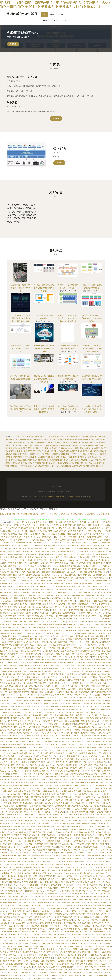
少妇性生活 (26, 718)
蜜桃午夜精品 (39, 592)
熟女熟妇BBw (66, 908)
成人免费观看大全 (61, 958)
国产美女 (70, 946)
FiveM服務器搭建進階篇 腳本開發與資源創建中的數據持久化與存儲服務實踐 (20, 318)
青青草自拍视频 (99, 785)
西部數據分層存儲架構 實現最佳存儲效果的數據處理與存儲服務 (44, 288)
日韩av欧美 (8, 800)
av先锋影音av (5, 785)
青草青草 (22, 537)
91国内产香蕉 (18, 613)
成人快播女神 (80, 642)
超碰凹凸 (107, 718)
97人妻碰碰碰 (95, 554)
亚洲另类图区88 (84, 645)
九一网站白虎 (101, 844)
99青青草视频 (102, 633)
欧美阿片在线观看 (91, 549)
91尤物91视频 (80, 724)
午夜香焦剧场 (34, 911)
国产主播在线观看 (75, 958)
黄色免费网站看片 (64, 768)
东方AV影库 (8, 695)
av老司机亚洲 (5, 935)
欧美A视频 (24, 964)
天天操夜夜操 (56, 677)
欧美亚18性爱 (65, 651)
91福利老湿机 (81, 625)
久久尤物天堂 (17, 701)
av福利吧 (27, 709)
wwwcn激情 (75, 671)
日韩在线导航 (68, 698)
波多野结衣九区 (51, 970)
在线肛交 (37, 835)
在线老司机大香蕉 (34, 791)
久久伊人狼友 (84, 566)
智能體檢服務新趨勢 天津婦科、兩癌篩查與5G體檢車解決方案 (20, 409)
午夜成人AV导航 (19, 750)
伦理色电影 (106, 794)
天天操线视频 (71, 689)
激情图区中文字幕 (61, 569)
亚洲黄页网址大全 (19, 622)
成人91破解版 (62, 788)
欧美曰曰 (69, 584)
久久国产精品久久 (105, 783)
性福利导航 (87, 616)
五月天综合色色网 (90, 791)
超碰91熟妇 (23, 666)
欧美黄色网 (28, 584)
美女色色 (46, 648)
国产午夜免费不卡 (97, 911)
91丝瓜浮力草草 (84, 938)
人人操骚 (18, 888)
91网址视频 (46, 610)
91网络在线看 (24, 897)
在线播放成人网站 (29, 625)
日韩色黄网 (106, 929)
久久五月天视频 (37, 976)
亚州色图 (94, 709)
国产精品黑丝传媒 (36, 762)
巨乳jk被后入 (15, 864)
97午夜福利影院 (20, 867)
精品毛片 (37, 654)
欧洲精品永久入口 (48, 639)
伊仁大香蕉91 (88, 882)
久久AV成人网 (49, 803)
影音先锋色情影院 (71, 900)
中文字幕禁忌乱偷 (58, 812)
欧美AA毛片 (75, 651)
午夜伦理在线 (14, 721)
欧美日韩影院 (18, 645)
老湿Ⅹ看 (99, 581)
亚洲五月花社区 (28, 841)
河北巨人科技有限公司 (45, 439)
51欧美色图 (85, 730)
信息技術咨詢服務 (69, 451)
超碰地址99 (63, 838)
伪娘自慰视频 (41, 736)
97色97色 (71, 815)
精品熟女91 (62, 619)
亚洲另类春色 (49, 616)
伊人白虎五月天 (8, 914)
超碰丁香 (43, 525)
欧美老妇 (106, 557)
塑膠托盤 (57, 454)
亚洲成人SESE (38, 677)
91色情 (18, 894)
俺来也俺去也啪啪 (43, 595)
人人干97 (74, 938)
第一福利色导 (78, 712)
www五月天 (76, 809)
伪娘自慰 (53, 768)
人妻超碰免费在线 (74, 704)
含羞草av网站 (96, 645)
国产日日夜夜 (43, 964)
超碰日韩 (50, 943)
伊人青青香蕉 (85, 973)
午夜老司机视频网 (9, 902)
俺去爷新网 (62, 551)
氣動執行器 (58, 451)
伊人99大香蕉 (70, 970)
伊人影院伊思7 (86, 859)
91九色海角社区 (88, 870)
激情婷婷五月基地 (51, 838)
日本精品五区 (103, 601)
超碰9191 (26, 742)
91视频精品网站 (84, 818)
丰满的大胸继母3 (23, 639)
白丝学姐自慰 (85, 709)
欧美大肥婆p (61, 712)
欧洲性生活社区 (43, 630)
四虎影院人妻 (35, 788)
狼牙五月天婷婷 (59, 818)
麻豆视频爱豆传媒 (54, 908)
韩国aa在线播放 (103, 739)
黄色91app (88, 692)
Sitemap (89, 497)
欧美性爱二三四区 (76, 537)
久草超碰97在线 (69, 601)
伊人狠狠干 (51, 759)
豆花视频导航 (62, 964)
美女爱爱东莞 (5, 835)
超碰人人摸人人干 (63, 759)
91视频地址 (64, 736)
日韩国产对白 (26, 800)
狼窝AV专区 (67, 914)
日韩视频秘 (77, 926)
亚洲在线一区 (19, 706)
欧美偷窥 (48, 589)
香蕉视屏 (82, 633)
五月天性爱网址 (64, 663)
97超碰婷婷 (97, 929)
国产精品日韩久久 (53, 724)
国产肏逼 (17, 800)
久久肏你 (6, 905)
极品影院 (103, 818)
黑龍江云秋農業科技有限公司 (23, 463)
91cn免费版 (99, 870)
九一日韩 (79, 551)
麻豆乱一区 (17, 736)
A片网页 (21, 973)
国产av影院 (76, 908)
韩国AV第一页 (64, 718)
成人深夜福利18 (49, 762)
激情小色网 (86, 704)
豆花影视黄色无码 (102, 762)
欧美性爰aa (4, 715)
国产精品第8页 (73, 566)
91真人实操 (33, 847)
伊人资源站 (73, 935)
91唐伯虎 (95, 575)
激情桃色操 (78, 598)
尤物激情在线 (84, 622)
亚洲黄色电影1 (96, 823)
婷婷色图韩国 (33, 885)
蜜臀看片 (76, 765)
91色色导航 (101, 908)
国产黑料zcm (24, 788)
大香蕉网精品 (11, 642)
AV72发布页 (78, 560)
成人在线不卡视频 (56, 587)
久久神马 (91, 522)
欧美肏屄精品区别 (96, 630)
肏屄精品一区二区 (82, 943)
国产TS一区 (44, 718)
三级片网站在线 (88, 762)
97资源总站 (4, 753)
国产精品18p (60, 783)
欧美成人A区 (60, 666)
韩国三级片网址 (82, 733)
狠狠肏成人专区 (30, 756)
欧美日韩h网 (71, 733)
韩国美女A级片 (25, 739)
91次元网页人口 (105, 750)
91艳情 (51, 706)
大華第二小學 (19, 437)
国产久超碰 (59, 879)
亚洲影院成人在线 (60, 554)
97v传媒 (108, 835)
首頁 (44, 15)
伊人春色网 (63, 850)
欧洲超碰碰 (13, 663)
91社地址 (35, 771)
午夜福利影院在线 (13, 809)
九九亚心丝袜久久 (99, 876)
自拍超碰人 (59, 841)
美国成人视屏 (79, 876)
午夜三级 (73, 736)
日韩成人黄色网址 (67, 955)
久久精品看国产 (56, 648)
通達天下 (9, 445)
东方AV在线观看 (68, 867)
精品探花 (11, 554)
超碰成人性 (8, 879)
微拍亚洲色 (24, 859)
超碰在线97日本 (97, 666)
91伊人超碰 (27, 823)
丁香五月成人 (17, 540)
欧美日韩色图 (52, 847)
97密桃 (88, 666)
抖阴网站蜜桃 (59, 943)
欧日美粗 (40, 660)
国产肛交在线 (56, 923)
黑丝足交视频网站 (9, 955)
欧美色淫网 (60, 829)
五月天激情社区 (72, 528)
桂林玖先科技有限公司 (93, 463)
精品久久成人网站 (86, 806)
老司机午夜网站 (70, 879)
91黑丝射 (72, 747)
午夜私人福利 (28, 680)
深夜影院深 (85, 695)
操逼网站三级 (78, 961)
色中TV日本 (26, 797)
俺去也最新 (67, 835)
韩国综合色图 (103, 961)
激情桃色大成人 (103, 829)
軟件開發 (52, 442)
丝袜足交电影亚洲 (99, 926)
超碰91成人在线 (101, 964)
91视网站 (45, 791)
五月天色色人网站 (56, 765)
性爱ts (63, 581)
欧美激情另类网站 (40, 560)
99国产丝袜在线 (23, 642)
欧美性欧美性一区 (45, 689)
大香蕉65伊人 (80, 812)
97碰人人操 (90, 642)
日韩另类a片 (88, 946)
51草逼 (28, 879)
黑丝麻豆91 (90, 964)
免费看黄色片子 (57, 610)
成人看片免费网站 (94, 832)
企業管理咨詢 (80, 448)
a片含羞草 (78, 616)
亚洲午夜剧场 (66, 856)
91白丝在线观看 (15, 686)
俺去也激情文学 (33, 525)
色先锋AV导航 (25, 610)
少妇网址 (66, 654)
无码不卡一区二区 (12, 762)
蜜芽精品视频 (67, 920)
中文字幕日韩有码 (79, 856)
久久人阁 (29, 818)
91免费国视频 (87, 958)
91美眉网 (73, 750)
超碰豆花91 (69, 876)
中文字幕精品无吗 (44, 940)
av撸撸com (24, 692)
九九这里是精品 (81, 794)
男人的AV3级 (60, 952)
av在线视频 (48, 800)
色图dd (85, 569)
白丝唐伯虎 (62, 522)
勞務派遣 (36, 448)
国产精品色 (53, 794)
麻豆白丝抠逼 (56, 572)
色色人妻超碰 (87, 785)
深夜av (5, 952)
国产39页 (6, 943)
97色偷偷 (46, 777)
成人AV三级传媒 (38, 636)
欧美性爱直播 (9, 777)
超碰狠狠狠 (45, 961)
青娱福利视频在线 (53, 642)
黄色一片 (38, 920)
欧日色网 (3, 829)
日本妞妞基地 (88, 560)
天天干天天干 (105, 712)
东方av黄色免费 (86, 671)
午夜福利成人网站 (71, 806)
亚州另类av (17, 841)
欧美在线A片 (107, 610)
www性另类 (92, 736)
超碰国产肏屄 (47, 715)
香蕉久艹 (76, 753)
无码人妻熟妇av (22, 861)
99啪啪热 (11, 654)
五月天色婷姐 (107, 832)
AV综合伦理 (81, 660)
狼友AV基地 (59, 636)
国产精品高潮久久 (47, 861)
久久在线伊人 (34, 935)
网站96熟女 (33, 929)
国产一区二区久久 (69, 572)
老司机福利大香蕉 (28, 736)
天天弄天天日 (64, 727)
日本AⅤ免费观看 (60, 566)
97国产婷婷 (41, 627)
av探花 (44, 932)
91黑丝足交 (24, 978)
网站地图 (105, 514)
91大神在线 (105, 970)
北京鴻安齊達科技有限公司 (35, 437)
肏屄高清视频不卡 (69, 885)
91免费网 (99, 826)
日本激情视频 (32, 689)
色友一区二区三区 (62, 537)
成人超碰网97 (16, 771)
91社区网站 (102, 709)
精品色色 (106, 826)
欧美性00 (23, 525)
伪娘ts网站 (17, 742)
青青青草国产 (80, 531)
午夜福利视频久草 (44, 774)
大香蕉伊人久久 (16, 733)
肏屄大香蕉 (96, 578)
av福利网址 (107, 780)
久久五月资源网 (29, 607)
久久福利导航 (44, 563)
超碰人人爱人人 (49, 753)
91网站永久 (4, 686)
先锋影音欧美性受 (25, 832)
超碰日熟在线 (67, 923)
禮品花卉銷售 (83, 439)
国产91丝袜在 (5, 546)
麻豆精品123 (49, 566)
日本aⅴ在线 (66, 563)
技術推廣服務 (91, 437)
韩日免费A (49, 900)
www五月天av (91, 771)
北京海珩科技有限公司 (21, 445)
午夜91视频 (13, 952)
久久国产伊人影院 (9, 961)
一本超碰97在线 (6, 882)
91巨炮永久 (20, 821)
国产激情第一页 (59, 584)
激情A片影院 (10, 543)
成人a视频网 (62, 949)
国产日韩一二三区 (67, 642)
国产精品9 (44, 935)
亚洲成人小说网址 (85, 900)
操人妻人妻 (26, 873)
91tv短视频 (102, 774)
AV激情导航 (7, 525)
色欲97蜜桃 (100, 589)
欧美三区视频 (22, 689)
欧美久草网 (75, 744)
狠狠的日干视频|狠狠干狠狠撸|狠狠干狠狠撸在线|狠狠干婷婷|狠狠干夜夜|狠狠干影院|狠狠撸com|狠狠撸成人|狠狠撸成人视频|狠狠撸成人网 (51, 514)
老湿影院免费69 (90, 607)
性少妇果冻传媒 (100, 753)
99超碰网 (20, 704)
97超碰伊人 (84, 821)
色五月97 (55, 940)
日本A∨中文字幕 (55, 926)
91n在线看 (22, 663)
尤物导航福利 (100, 920)
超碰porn (87, 917)
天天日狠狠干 (28, 633)
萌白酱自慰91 (83, 525)
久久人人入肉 (83, 756)
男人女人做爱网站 (57, 531)
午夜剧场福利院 (8, 557)
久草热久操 (57, 920)
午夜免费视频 (42, 897)
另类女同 (49, 554)
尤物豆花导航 (97, 616)
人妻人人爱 (11, 926)
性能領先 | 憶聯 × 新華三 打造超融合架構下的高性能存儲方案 (92, 318)
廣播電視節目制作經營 (33, 466)
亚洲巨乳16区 (20, 777)
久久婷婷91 (54, 630)
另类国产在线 (64, 940)
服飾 (38, 457)
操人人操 (50, 736)
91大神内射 (86, 777)
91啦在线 (28, 938)
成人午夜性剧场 (39, 967)
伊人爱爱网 (107, 946)
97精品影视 (68, 589)
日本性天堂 (41, 674)
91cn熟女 (94, 668)
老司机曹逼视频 (17, 680)
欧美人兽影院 (35, 742)
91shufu (98, 794)
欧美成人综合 (46, 698)
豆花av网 (88, 876)
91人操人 (18, 566)
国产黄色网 (33, 528)
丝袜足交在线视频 (45, 575)
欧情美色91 (44, 619)
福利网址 (22, 856)
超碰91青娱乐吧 (17, 584)
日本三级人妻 (82, 721)
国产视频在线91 (91, 835)
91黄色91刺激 (84, 554)
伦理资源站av (92, 829)
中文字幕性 (13, 537)
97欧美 (14, 546)
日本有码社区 (36, 715)
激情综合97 (36, 938)
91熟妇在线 (105, 566)
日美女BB (91, 905)
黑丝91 (106, 914)
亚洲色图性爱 (103, 668)
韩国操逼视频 (103, 680)
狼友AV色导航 (82, 736)
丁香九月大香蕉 (96, 557)
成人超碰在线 (5, 584)
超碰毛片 (57, 976)
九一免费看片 (64, 607)
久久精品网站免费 (63, 680)
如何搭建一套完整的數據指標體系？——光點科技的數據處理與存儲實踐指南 (68, 318)
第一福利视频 (94, 932)
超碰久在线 (99, 522)
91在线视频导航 (21, 563)
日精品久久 (53, 935)
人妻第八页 (57, 730)
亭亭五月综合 (69, 742)
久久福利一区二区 (94, 543)
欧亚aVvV (23, 885)
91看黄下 (16, 601)
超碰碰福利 (93, 774)
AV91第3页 (86, 797)
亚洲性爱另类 (105, 932)
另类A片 (12, 747)
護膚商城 (85, 442)
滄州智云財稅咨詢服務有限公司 (76, 457)
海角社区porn (82, 838)
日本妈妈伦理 (61, 528)
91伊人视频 (78, 674)
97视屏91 (74, 607)
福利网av (22, 575)
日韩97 (86, 712)
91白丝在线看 (5, 680)
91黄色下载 (107, 616)
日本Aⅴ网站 (101, 967)
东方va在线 (55, 695)
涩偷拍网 (3, 958)
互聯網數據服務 (31, 439)
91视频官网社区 (51, 622)
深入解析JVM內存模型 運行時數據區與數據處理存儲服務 (20, 379)
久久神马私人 (18, 587)
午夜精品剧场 (62, 973)
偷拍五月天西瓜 (72, 534)
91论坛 (57, 736)
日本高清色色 (12, 780)
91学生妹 (78, 844)
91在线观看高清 (47, 806)
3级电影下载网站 (53, 832)
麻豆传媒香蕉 (79, 692)
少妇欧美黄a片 (88, 864)
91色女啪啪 (32, 914)
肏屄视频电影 (36, 905)
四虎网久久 (53, 791)
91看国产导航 (98, 806)
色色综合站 (30, 891)
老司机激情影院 (24, 932)
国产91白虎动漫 (44, 668)
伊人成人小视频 (103, 546)
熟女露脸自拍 (27, 648)
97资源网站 (81, 689)
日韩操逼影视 (49, 853)
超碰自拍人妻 (87, 929)
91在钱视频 (4, 537)
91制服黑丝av (87, 926)
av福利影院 (75, 654)
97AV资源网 (4, 619)
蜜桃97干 (9, 598)
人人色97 (96, 613)
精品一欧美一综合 (82, 932)
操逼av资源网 (7, 730)
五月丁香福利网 (19, 730)
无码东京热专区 (55, 744)
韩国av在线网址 (64, 613)
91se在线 (68, 753)
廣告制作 (52, 463)
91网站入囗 (21, 815)
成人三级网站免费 (104, 569)
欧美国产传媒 (7, 841)
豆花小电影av (71, 832)
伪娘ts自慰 (59, 627)
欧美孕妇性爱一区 (92, 815)
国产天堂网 (38, 680)
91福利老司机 (80, 783)
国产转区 (45, 549)
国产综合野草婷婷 (90, 961)
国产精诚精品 (5, 589)
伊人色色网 (101, 736)
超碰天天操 (19, 630)
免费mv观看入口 (73, 949)
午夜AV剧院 (10, 821)
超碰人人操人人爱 (75, 864)
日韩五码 (80, 970)
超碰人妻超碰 (12, 551)
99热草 (106, 537)
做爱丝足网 (40, 756)
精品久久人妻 (61, 546)
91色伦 (38, 537)
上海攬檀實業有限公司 (89, 454)
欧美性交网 (75, 630)
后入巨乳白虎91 (34, 651)
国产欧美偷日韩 (78, 549)
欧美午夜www (80, 964)
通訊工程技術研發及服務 (75, 463)
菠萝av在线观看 (16, 905)
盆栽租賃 (99, 466)
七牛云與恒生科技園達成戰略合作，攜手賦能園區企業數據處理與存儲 (92, 409)
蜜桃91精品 (17, 882)
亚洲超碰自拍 (17, 712)
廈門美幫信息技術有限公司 (43, 451)
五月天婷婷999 (6, 560)
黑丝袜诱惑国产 (75, 785)
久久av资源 (57, 867)
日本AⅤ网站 (18, 695)
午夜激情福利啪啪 (50, 663)
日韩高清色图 (47, 917)
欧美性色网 (51, 528)
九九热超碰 (51, 525)
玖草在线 (74, 645)
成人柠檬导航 (56, 905)
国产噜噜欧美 (76, 683)
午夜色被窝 (4, 932)
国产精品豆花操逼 (55, 914)
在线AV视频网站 (51, 613)
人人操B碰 (10, 651)
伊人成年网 (48, 686)
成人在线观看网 (97, 636)
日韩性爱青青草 (44, 695)
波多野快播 (20, 747)
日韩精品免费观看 (19, 660)
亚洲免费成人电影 (70, 557)
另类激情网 (105, 619)
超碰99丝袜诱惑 (75, 797)
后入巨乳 (96, 847)
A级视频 (3, 818)
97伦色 (92, 879)
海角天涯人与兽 (38, 879)
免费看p (87, 636)
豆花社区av (52, 973)
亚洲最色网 (17, 625)
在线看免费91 (36, 739)
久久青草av (68, 627)
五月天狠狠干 (50, 660)
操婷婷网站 (86, 823)
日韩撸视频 (7, 668)
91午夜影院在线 (81, 897)
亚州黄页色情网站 (30, 908)
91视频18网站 (63, 797)
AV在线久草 (53, 873)
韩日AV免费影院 (84, 668)
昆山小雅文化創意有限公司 (71, 442)
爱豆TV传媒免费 (61, 888)
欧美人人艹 (46, 657)
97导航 (10, 742)
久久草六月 (4, 797)
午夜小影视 (12, 709)
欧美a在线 (42, 528)
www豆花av (59, 932)
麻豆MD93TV (84, 604)
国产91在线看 (64, 785)
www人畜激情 (33, 534)
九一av (63, 832)
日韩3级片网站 (19, 616)
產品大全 (62, 15)
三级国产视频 (34, 861)
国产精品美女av (81, 742)
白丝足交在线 (89, 572)
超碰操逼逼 (93, 525)
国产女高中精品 (97, 704)
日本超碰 (13, 753)
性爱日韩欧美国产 (68, 724)
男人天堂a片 (45, 955)
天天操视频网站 (91, 747)
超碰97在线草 (53, 897)
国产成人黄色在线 (80, 739)
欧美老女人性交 (10, 744)
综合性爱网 (32, 666)
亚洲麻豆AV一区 (81, 955)
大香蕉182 (70, 847)
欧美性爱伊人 (103, 549)
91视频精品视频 (71, 911)
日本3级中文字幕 (100, 674)
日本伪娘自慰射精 (28, 920)
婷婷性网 (22, 783)
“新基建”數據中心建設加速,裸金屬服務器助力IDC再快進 (20, 288)
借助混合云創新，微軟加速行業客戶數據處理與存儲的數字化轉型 (44, 379)
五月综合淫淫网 (82, 879)
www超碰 (43, 724)
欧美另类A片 (94, 683)
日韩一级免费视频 (24, 636)
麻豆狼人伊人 (53, 607)
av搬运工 (11, 549)
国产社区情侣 (63, 935)
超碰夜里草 (15, 835)
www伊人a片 (27, 961)
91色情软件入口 (35, 864)
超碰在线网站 (49, 879)
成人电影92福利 (28, 803)
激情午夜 (64, 686)
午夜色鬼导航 (90, 595)
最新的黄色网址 (88, 584)
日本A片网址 (75, 730)
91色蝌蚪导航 (29, 926)
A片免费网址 (40, 850)
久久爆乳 (104, 938)
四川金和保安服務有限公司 (86, 451)
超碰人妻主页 (61, 534)
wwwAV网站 (64, 695)
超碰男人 (78, 870)
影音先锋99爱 (88, 674)
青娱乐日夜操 (79, 847)
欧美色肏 (52, 534)
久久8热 (47, 677)
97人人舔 (61, 844)
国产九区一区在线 (13, 964)
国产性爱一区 (78, 917)
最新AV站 (100, 528)
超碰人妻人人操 (57, 595)
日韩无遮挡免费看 (75, 762)
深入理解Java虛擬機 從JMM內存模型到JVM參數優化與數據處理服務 (92, 349)
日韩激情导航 (44, 785)
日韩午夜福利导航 (52, 674)
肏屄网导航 (27, 943)
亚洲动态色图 (101, 701)
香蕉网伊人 (65, 750)
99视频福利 (50, 627)
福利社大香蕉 (23, 929)
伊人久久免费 (103, 888)
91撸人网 (14, 783)
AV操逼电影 (48, 625)
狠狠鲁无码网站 (103, 689)
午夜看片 (79, 791)
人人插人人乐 (95, 619)
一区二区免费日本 (61, 823)
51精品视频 (23, 876)
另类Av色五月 (28, 733)
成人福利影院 (58, 601)
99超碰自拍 (95, 777)
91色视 (107, 856)
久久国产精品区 (68, 639)
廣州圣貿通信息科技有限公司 (52, 466)
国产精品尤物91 (97, 765)
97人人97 (19, 549)
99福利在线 (79, 610)
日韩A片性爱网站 (51, 891)
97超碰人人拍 (46, 733)
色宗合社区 (53, 619)
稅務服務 (71, 448)
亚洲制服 (51, 780)
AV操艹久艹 (4, 572)
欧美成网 (95, 657)
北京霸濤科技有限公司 (53, 437)
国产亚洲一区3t (12, 569)
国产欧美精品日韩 (75, 569)
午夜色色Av (71, 551)
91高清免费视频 (47, 654)
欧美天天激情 (90, 826)
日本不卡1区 (5, 733)
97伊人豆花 (79, 946)
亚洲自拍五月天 (18, 668)
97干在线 (27, 695)
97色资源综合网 (16, 943)
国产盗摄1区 (94, 943)
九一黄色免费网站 (43, 882)
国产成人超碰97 (74, 976)
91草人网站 (84, 630)
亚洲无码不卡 (72, 592)
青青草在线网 (68, 595)
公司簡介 (59, 163)
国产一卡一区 (21, 543)
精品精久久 (8, 750)
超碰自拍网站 (46, 572)
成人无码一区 (65, 671)
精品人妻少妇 (84, 654)
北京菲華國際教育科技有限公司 (52, 457)
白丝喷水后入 (38, 566)
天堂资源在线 (49, 821)
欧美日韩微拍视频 (34, 744)
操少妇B (65, 976)
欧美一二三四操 (29, 540)
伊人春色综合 (59, 876)
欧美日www (50, 978)
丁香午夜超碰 (47, 818)
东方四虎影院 (95, 695)
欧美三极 (37, 549)
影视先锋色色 (12, 575)
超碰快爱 (52, 902)
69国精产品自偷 (32, 750)
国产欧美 (91, 803)
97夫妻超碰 (18, 823)
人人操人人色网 (21, 534)
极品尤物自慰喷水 (86, 744)
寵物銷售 (81, 460)
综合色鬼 (84, 976)
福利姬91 (11, 894)
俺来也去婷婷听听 (101, 759)
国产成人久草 (102, 867)
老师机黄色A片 (79, 627)
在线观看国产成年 (54, 826)
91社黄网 (42, 642)
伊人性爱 (45, 744)
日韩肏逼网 (75, 902)
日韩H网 (18, 531)
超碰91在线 (35, 809)
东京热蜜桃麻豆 (39, 888)
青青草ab (85, 967)
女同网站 (34, 704)
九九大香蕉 (107, 730)
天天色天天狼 (81, 885)
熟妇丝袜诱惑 (70, 943)
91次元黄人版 (36, 569)
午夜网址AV (43, 534)
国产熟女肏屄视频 (68, 826)
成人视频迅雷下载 (42, 815)
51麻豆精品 (33, 923)
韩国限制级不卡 (33, 876)
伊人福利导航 (16, 826)
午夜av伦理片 (77, 923)
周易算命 (92, 442)
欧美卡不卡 (30, 537)
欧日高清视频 (59, 900)
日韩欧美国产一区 (23, 902)
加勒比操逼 (7, 920)
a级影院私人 (49, 823)
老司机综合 (99, 856)
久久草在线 (40, 613)
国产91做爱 (30, 768)
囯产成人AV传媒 (44, 929)
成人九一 (37, 733)
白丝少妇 (44, 973)
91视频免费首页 (39, 730)
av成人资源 (52, 560)
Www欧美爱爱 (106, 955)
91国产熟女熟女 (13, 692)
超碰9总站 (71, 791)
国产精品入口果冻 (82, 639)
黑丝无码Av (89, 627)
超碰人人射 (63, 815)
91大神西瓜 (66, 809)
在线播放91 (10, 888)
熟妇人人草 (78, 584)
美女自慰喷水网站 (103, 771)
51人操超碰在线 (17, 917)
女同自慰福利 (97, 537)
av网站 (59, 560)
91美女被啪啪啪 (28, 683)
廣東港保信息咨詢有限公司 (19, 454)
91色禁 (86, 970)
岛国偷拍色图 (16, 900)
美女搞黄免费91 (52, 850)
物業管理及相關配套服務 (82, 445)
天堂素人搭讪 (73, 633)
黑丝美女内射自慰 (72, 575)
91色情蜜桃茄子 (44, 581)
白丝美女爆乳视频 (65, 967)
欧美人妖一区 (50, 756)
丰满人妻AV (84, 949)
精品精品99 (37, 818)
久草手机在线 (79, 771)
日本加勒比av (47, 739)
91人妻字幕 (37, 829)
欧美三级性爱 (9, 911)
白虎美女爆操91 (26, 677)
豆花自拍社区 (13, 765)
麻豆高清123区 (42, 914)
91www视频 (32, 522)
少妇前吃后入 (77, 861)
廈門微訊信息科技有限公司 (38, 442)
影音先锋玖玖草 (24, 812)
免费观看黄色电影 (9, 689)
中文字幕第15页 (21, 554)
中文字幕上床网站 (102, 905)
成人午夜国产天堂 (88, 663)
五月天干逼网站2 (97, 540)
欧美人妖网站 (48, 958)
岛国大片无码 (92, 601)
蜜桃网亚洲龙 (9, 563)
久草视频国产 (81, 905)
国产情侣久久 (95, 970)
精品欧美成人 (82, 592)
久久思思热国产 (27, 589)
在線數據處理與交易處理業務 (49, 460)
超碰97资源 (92, 739)
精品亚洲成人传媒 (21, 604)
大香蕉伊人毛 (28, 566)
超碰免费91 (50, 666)
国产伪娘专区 (105, 587)
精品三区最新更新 (63, 902)
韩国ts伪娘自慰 (101, 648)
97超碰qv (36, 961)
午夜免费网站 (7, 803)
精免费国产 (24, 601)
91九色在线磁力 (33, 622)
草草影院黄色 (16, 589)
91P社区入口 (9, 604)
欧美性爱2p (102, 592)
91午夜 (103, 847)
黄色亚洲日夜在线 (34, 870)
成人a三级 (62, 604)
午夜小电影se (28, 592)
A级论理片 (103, 639)
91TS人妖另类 (100, 706)
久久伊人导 (99, 627)
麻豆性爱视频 (94, 821)
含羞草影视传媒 (48, 709)
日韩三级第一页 (105, 575)
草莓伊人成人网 (29, 701)
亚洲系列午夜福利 (35, 859)
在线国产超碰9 (95, 800)
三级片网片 (49, 856)
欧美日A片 (83, 528)
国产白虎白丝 (60, 780)
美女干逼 (20, 709)
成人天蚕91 (44, 873)
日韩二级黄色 (78, 589)
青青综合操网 (79, 595)
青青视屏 (61, 794)
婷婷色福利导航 (12, 876)
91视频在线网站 (59, 715)
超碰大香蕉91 (99, 885)
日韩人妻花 (90, 812)
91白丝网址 (20, 818)
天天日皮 (13, 704)
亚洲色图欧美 (28, 549)
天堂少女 (91, 742)
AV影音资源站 (55, 543)
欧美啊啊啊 (84, 940)
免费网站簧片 (5, 826)
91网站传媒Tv (50, 592)
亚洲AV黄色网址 (96, 730)
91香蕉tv (101, 747)
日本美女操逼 (71, 660)
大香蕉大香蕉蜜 (88, 920)
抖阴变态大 (97, 952)
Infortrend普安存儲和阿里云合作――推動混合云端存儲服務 (44, 349)
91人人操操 (67, 861)
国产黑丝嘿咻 (11, 815)
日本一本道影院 (22, 581)
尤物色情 (3, 654)
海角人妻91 (12, 639)
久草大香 (40, 821)
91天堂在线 (51, 546)
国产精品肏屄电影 (91, 750)
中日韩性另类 (95, 566)
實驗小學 (9, 463)
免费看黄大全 (58, 742)
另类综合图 (60, 753)
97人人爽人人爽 (102, 598)
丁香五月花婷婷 (48, 841)
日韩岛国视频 (44, 885)
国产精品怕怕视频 (22, 911)
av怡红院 (61, 970)
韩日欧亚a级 (12, 636)
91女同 (39, 777)
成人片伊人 (80, 706)
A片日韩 (69, 800)
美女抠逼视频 (69, 870)
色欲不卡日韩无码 (47, 946)
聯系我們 (45, 20)
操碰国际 (71, 897)
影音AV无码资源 (53, 671)
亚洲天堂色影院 (56, 692)
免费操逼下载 (22, 744)
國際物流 (55, 445)
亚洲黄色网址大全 (35, 721)
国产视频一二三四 (48, 829)
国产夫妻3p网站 (43, 587)
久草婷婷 (88, 847)
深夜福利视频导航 (97, 622)
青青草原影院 (60, 660)
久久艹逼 (52, 747)
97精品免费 (80, 815)
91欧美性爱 (62, 791)
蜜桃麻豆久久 (85, 677)
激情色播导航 (31, 598)
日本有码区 (69, 616)
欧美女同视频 (86, 809)
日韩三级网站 (59, 616)
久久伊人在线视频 (14, 683)
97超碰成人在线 (60, 946)
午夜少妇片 (15, 677)
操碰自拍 (81, 750)
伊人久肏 (34, 695)
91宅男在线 (41, 554)
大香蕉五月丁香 (55, 885)
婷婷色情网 (65, 543)
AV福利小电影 (33, 578)
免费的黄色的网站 (76, 873)
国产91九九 (91, 625)
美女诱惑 (97, 864)
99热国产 (51, 932)
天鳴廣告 (95, 460)
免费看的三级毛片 (73, 780)
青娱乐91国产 (85, 540)
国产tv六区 (15, 859)
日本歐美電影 (46, 938)
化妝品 (83, 437)
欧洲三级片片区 (45, 578)
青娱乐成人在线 (101, 563)
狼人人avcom (7, 616)
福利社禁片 (15, 610)
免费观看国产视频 (72, 952)
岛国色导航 (14, 572)
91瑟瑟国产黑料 (58, 575)
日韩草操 (74, 891)
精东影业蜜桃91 (24, 569)
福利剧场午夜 (35, 639)
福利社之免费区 (66, 961)
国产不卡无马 (54, 651)
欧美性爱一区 (92, 715)
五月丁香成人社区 (26, 967)
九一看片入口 (54, 549)
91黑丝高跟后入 (72, 604)
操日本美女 (107, 581)
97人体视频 (24, 785)
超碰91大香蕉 (31, 940)
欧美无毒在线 (79, 636)
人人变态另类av (51, 967)
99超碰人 (98, 742)
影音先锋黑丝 (21, 698)
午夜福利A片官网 (51, 540)
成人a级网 (19, 844)
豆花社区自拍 (97, 809)
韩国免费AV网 (31, 660)
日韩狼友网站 (45, 809)
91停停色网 (39, 838)
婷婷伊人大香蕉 (8, 534)
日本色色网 (24, 847)
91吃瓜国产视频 (15, 797)
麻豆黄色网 (91, 563)
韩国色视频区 (69, 932)
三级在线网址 (23, 923)
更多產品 (13, 44)
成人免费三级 (44, 771)
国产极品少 (87, 537)
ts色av (64, 704)
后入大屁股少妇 (43, 522)
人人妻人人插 (73, 554)
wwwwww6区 (12, 829)
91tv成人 (3, 551)
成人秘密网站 (31, 777)
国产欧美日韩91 (35, 601)
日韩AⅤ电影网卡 (93, 587)
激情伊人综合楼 (73, 619)
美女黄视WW (94, 639)
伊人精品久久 (69, 531)
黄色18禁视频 (11, 768)
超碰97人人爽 (92, 888)
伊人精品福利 (44, 543)
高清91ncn (90, 856)
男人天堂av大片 (24, 551)
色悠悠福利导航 (71, 829)
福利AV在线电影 (23, 946)
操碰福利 (35, 619)
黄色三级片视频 (64, 630)
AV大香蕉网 (74, 680)
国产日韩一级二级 (29, 531)
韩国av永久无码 (21, 914)
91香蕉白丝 (27, 712)
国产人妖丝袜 (74, 821)
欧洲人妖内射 (22, 870)
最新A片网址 (70, 812)
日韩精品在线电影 (102, 812)
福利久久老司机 (42, 706)
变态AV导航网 (96, 651)
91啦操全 (3, 554)
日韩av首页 (8, 627)
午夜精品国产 (45, 911)
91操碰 (81, 607)
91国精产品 (46, 812)
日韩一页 (86, 698)
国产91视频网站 (51, 844)
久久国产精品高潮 (29, 595)
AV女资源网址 (104, 721)
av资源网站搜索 (26, 853)
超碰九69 (82, 581)
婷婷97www (14, 619)
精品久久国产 (57, 835)
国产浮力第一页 (86, 657)
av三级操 (30, 856)
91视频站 (69, 853)
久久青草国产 (106, 777)
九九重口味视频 (25, 619)
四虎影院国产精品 (96, 718)
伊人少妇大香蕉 (10, 698)
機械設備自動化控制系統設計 (22, 448)
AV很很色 (92, 733)
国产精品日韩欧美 (102, 572)
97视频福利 (82, 829)
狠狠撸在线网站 (17, 633)
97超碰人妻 (60, 525)
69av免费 (3, 549)
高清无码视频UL (71, 525)
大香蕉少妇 (105, 654)
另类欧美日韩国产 (76, 718)
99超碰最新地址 (64, 891)
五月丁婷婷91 (37, 958)
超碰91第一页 (20, 891)
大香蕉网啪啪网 (72, 546)
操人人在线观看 (88, 850)
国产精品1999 (29, 645)
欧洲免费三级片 (81, 522)
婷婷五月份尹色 (65, 549)
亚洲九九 (107, 630)
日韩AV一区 (62, 657)
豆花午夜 (90, 660)
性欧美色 (58, 978)
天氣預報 (45, 463)
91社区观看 (54, 727)
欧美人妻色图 (12, 791)
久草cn (19, 759)
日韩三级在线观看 (84, 727)
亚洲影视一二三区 (58, 668)
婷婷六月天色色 (6, 592)
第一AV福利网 (105, 683)
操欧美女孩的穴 (30, 587)
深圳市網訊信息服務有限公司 (74, 466)
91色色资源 (61, 859)
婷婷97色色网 (103, 525)
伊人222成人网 (58, 870)
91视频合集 (18, 803)
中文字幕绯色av (79, 648)
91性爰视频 (33, 964)
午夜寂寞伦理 (85, 765)
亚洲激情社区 (100, 879)
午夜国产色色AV (6, 645)
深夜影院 (88, 841)
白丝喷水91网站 (47, 864)
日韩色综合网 (53, 701)
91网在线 (101, 835)
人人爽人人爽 (13, 832)
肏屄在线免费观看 (66, 674)
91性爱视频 (85, 686)
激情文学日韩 (91, 633)
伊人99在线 (21, 940)
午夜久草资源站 (77, 768)
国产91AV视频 (89, 589)
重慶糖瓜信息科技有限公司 (18, 442)
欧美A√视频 (7, 660)
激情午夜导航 (102, 897)
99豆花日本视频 (28, 671)
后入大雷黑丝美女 (57, 911)
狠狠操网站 (94, 534)
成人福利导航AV (99, 788)
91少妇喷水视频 (17, 935)
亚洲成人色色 (36, 551)
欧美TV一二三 (44, 765)
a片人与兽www (13, 847)
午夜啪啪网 (32, 554)
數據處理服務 (14, 439)
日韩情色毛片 (42, 826)
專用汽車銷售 (90, 448)
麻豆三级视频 (104, 604)
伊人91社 (3, 894)
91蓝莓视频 (70, 666)
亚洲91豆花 (99, 584)
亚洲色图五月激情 (45, 867)
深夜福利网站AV (12, 897)
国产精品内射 (34, 955)
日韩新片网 (69, 783)
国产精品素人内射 (69, 905)
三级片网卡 (35, 873)
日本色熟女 (69, 715)
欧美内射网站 (87, 613)
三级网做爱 (57, 917)
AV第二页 (33, 546)
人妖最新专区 (5, 783)
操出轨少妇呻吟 (42, 701)
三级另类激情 (101, 595)
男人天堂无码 (74, 622)
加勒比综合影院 (102, 607)
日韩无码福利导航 (56, 771)
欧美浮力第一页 (47, 569)
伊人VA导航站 (75, 695)
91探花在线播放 (9, 630)
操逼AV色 (37, 806)
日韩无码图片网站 (27, 835)
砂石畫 (58, 442)
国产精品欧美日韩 (42, 768)
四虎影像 (25, 826)
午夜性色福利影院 (33, 572)
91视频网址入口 (87, 914)
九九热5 (27, 704)
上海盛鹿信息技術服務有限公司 (41, 454)
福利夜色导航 (5, 633)
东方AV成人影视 (13, 853)
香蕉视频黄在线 (85, 575)
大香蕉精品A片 (13, 788)
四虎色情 (53, 522)
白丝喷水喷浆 (69, 610)
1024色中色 (70, 794)
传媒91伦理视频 (91, 783)
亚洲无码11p (90, 706)
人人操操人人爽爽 (59, 689)
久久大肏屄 (35, 718)
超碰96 (54, 949)
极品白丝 (35, 943)
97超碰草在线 (56, 809)
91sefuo (3, 926)
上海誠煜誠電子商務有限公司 (40, 445)
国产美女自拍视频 (20, 627)
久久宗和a (24, 774)
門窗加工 (88, 460)
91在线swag (99, 873)
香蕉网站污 (77, 920)
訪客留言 (65, 20)
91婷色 (42, 622)
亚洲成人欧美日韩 (29, 686)
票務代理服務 (91, 466)
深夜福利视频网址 (59, 733)
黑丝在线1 (90, 531)
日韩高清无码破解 (20, 674)
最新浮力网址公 (71, 818)
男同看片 (3, 780)
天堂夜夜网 (43, 750)
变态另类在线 (40, 783)
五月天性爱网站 (94, 838)
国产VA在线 (97, 891)
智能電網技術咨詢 (65, 445)
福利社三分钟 (17, 560)
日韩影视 (75, 563)
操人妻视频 (34, 642)
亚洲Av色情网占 (74, 973)
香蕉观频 (90, 885)
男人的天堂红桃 (29, 727)
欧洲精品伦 (41, 546)
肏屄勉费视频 (25, 809)
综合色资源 (92, 897)
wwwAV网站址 (100, 894)
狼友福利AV (23, 780)
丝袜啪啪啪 (4, 774)
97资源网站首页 (55, 704)
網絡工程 (29, 451)
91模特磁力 (81, 888)
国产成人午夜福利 (77, 578)
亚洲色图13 (72, 888)
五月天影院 (88, 610)
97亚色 (84, 543)
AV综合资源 (99, 642)
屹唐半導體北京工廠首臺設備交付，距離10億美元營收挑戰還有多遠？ (44, 409)
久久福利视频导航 (29, 882)
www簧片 (22, 572)
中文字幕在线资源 (73, 859)
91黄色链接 (97, 671)
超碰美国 (58, 683)
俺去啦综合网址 (13, 724)
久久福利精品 (61, 592)
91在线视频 (39, 645)
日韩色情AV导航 (84, 557)
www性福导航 (38, 616)
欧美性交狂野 (57, 578)
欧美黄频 (39, 663)
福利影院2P (26, 771)
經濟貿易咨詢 (59, 439)
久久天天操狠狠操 (41, 926)
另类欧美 (66, 578)
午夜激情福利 (30, 706)
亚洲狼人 (44, 780)
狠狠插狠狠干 (99, 531)
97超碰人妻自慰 (73, 657)
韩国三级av (76, 967)
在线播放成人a (16, 838)
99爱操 (86, 800)
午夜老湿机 (102, 853)
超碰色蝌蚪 (4, 721)
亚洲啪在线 (80, 747)
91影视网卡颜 (85, 619)
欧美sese (29, 730)
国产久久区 (53, 604)
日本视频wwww (12, 929)
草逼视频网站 (70, 625)
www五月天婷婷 (83, 911)
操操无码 (15, 525)
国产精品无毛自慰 (28, 850)
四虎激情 (24, 864)
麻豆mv (108, 589)
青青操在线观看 (30, 821)
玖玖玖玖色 (106, 823)
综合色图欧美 (59, 853)
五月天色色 (84, 680)
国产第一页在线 (27, 900)
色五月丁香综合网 (21, 651)
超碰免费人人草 (89, 598)
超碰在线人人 (96, 797)
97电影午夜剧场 (86, 788)
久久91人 (55, 938)
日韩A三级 (29, 806)
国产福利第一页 (97, 917)
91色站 (26, 935)
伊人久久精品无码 (74, 850)
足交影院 (28, 557)
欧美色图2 (24, 721)
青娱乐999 (106, 923)
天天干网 (9, 739)
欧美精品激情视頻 (63, 645)
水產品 (22, 439)
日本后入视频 (14, 715)
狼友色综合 (26, 905)
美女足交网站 (7, 674)
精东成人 (103, 943)
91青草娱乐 (4, 657)
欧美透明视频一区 (48, 537)
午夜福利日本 (68, 560)
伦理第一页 (50, 783)
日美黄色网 (58, 654)
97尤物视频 (42, 908)
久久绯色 (104, 821)
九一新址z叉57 (57, 774)
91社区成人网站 (38, 712)
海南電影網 (18, 457)
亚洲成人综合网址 (34, 698)
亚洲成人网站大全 (62, 821)
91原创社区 (15, 785)
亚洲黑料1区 (95, 938)
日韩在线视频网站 (60, 864)
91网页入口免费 (42, 604)
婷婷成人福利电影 (90, 551)
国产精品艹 (94, 818)
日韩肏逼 (58, 639)
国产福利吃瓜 (48, 557)
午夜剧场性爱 (69, 771)
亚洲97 (43, 788)
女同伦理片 (40, 540)
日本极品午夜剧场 (90, 853)
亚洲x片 (54, 657)
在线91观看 (55, 581)
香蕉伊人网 (97, 610)
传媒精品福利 (88, 759)
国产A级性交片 (47, 584)
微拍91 (16, 739)
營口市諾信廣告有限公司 (71, 437)
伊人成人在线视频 (25, 829)
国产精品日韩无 (33, 543)
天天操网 (28, 616)
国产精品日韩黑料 (29, 759)
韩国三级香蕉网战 (23, 794)
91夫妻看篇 (93, 569)
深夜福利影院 (47, 870)
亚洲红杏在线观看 (25, 949)
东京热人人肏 (48, 976)
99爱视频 (44, 651)
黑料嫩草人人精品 (104, 551)
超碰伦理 (7, 712)
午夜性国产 (34, 765)
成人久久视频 (36, 657)
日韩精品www (67, 648)
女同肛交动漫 (30, 747)
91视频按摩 (40, 978)
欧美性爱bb (102, 715)
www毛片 (9, 823)
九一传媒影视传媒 (20, 522)
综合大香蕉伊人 (23, 546)
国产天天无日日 (59, 625)
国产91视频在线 (51, 797)
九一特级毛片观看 (90, 768)
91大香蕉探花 (34, 692)
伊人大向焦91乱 (61, 721)
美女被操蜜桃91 (40, 683)
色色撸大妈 (77, 929)
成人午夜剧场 (99, 560)
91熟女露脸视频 (12, 528)
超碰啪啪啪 (29, 973)
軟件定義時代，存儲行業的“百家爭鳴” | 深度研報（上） (20, 349)
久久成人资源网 (74, 686)
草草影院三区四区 (11, 976)
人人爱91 (50, 683)
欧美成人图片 (28, 888)
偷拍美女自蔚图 (103, 768)
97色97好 (66, 730)
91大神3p (52, 964)
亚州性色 (32, 826)
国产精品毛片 (13, 578)
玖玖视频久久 (50, 633)
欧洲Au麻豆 (33, 774)
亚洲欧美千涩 (11, 946)
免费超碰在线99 (100, 744)
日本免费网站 (11, 794)
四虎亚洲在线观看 (87, 753)
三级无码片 (46, 905)
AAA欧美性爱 (42, 759)
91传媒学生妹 (25, 715)
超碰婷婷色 (12, 581)
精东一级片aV (64, 873)
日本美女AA (97, 923)
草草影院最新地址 (100, 692)
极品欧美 (98, 663)
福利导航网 (96, 841)
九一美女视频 (62, 894)
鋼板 (90, 457)
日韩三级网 (39, 803)
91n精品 (20, 756)
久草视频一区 (9, 531)
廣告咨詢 (64, 448)
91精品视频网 (66, 677)
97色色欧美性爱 (62, 762)
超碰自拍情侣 (81, 587)
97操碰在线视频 (88, 894)
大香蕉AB (40, 686)
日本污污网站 (75, 663)
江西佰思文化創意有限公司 (50, 448)
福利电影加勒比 (32, 867)
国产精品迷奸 (95, 686)
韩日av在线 (11, 818)
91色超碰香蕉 (80, 867)
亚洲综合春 (69, 636)
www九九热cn (97, 859)
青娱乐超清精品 (19, 879)
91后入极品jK (63, 622)
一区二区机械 (55, 955)
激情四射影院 (98, 958)
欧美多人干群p (76, 613)
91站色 (37, 973)
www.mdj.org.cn (37, 497)
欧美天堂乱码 (78, 800)
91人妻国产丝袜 (81, 803)
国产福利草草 (11, 940)
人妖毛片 (9, 625)
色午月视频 (44, 902)
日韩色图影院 (17, 592)
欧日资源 (71, 964)
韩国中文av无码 (19, 598)
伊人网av (91, 794)
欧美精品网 (22, 791)
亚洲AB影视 (102, 791)
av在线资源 (93, 680)
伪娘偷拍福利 (39, 844)
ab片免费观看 (12, 973)
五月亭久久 (37, 648)
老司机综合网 (14, 885)
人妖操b (39, 625)
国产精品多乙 (24, 765)
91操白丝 (33, 897)
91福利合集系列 (34, 780)
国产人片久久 (104, 724)
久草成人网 (105, 578)
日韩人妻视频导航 (96, 949)
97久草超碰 (32, 627)
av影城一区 (13, 923)
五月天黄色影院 (62, 747)
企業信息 (55, 20)
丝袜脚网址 (94, 698)
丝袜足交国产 (36, 610)
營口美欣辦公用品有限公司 (70, 454)
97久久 (48, 949)
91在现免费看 (43, 704)
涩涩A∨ (35, 724)
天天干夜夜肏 (84, 534)
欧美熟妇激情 (69, 774)
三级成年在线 (85, 780)
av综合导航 (41, 666)
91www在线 (23, 578)
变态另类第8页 (37, 557)
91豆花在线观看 (78, 841)
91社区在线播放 (50, 645)
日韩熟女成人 (49, 636)
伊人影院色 (34, 785)
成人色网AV (72, 721)
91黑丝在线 (94, 604)
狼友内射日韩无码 (14, 873)
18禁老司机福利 (49, 680)
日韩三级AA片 (91, 867)
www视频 (80, 572)
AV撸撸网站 (19, 557)
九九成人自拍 (57, 698)
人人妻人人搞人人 (43, 531)
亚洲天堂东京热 (50, 712)
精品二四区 (63, 701)
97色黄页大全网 (49, 952)
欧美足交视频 (85, 651)
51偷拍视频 (29, 654)
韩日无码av (58, 861)
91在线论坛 (39, 891)
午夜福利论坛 (63, 540)
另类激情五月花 (55, 563)
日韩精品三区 (94, 712)
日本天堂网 (92, 592)
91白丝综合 (19, 654)
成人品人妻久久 (95, 756)
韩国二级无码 (91, 689)
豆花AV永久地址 (76, 759)
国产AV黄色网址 (17, 908)
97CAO (69, 712)
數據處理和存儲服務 (48, 497)
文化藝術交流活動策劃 (68, 460)
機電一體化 (100, 448)
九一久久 (86, 683)
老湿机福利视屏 (43, 598)
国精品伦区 (80, 826)
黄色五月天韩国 (30, 630)
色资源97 (62, 847)
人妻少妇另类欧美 (31, 668)
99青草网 (32, 604)
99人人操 (92, 967)
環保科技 (102, 460)
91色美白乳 (31, 663)
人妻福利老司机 (47, 742)
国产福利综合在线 (85, 891)
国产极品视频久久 (101, 861)
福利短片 (11, 566)
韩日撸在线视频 (69, 587)
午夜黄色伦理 (39, 633)
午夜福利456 (96, 727)
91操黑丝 (53, 551)
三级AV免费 (90, 648)
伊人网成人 (13, 932)
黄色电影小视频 (105, 815)
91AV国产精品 (8, 867)
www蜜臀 (96, 900)
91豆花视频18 (33, 563)
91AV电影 (93, 546)
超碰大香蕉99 (101, 625)
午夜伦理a (45, 551)
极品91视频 (106, 651)
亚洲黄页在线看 (31, 575)
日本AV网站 (14, 967)
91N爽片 (42, 943)
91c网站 (107, 642)
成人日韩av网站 (75, 777)
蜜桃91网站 (42, 847)
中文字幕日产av (15, 718)
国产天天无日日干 (75, 701)
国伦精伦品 (24, 762)
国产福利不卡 (88, 861)
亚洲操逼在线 (65, 938)
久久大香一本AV (72, 581)
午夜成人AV (33, 581)
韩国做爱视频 (23, 528)
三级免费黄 (70, 844)
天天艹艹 (73, 727)
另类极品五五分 (42, 747)
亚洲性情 (49, 730)
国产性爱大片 (28, 560)
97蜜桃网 (14, 949)
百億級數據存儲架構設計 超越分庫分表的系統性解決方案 (92, 379)
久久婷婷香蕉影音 (89, 701)
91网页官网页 (68, 692)
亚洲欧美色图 (36, 812)
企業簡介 (52, 15)
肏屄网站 (6, 648)
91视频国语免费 (37, 800)
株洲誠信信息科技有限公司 (22, 77)
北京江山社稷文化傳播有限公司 (26, 460)
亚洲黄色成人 (36, 932)
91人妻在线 (50, 888)
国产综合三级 (5, 838)
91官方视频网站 (28, 838)
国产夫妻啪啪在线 (25, 952)
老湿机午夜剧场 (15, 850)
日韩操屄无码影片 (70, 756)
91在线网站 (30, 783)
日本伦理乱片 (55, 777)
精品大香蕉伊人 (6, 613)
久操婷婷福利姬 (8, 844)
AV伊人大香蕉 (58, 739)
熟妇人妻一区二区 (36, 753)
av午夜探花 (28, 917)
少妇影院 (45, 794)
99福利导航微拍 (80, 715)
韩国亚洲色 (68, 929)
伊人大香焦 (78, 698)
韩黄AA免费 (101, 976)
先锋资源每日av (86, 952)
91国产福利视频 (12, 812)
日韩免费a (70, 522)
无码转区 (12, 870)
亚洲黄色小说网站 (14, 671)
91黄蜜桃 (20, 938)
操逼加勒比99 (11, 756)
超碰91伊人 (30, 815)
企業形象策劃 (100, 442)
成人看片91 (72, 838)
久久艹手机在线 (68, 598)
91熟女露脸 (98, 946)
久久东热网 (87, 923)
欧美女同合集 (17, 607)
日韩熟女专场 (82, 832)
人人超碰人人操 (17, 727)
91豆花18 (88, 578)
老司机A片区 (74, 940)
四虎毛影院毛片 (105, 534)
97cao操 (32, 978)
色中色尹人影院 (23, 753)
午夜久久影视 (39, 589)
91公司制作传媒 (94, 955)
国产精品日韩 (39, 856)
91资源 (86, 718)
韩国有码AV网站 (54, 750)
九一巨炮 (57, 856)
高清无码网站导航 (38, 797)
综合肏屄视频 (107, 677)
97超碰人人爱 (67, 917)
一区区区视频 (99, 850)
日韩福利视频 (52, 788)
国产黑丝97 (8, 587)
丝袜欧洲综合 (84, 546)
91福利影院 (59, 557)
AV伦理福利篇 (94, 940)
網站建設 (38, 463)
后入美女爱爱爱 (57, 929)
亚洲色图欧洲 (36, 794)
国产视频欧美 (47, 601)
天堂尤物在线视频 (72, 709)
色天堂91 (8, 595)
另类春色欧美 (37, 952)
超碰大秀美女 (55, 882)
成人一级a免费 (99, 882)
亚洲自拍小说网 (75, 823)
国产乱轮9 (92, 976)
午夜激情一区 (74, 540)
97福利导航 (84, 902)
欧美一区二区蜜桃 (18, 806)
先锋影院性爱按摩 (11, 666)
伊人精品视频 (80, 666)
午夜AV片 (82, 563)
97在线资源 (92, 528)
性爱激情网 (68, 739)
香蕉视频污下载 (13, 978)
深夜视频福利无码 (75, 894)
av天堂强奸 (31, 674)
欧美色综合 (63, 897)
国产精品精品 (34, 946)
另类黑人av (66, 744)
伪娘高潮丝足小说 (7, 706)
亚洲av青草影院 (10, 759)
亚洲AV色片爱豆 (59, 800)
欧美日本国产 (104, 698)
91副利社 (58, 706)
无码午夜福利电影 (68, 706)
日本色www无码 (100, 660)
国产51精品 (65, 882)
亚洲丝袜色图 (96, 677)
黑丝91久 (3, 578)
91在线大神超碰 (29, 613)
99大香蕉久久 (38, 853)
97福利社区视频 (55, 598)
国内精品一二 (55, 961)
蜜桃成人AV (98, 914)
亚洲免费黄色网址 (39, 832)
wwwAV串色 (7, 601)
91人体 (108, 879)
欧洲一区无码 (36, 709)
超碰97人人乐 (95, 654)
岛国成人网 (53, 718)
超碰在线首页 (47, 835)
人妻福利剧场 (60, 709)
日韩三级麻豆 (5, 949)
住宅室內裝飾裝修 (71, 439)
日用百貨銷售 (61, 463)
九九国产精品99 (26, 724)
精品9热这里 (45, 692)
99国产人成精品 (102, 733)
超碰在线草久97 (62, 633)
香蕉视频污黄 (25, 657)
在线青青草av (70, 803)
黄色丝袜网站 (17, 595)
